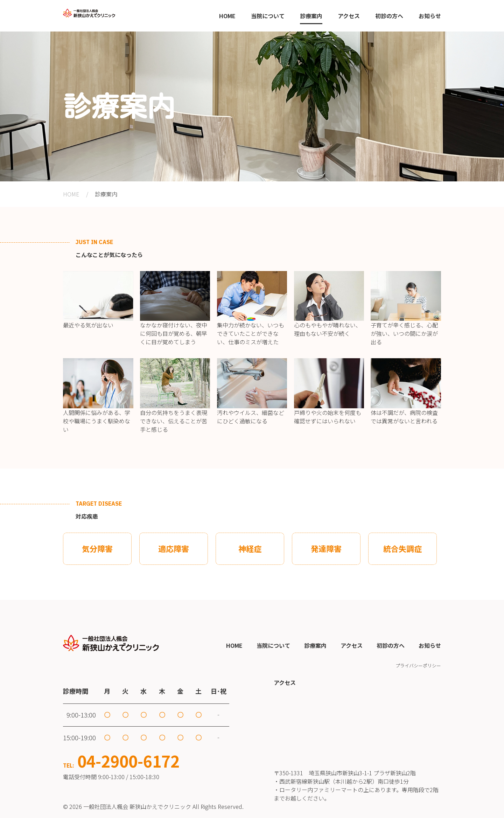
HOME (71, 194)
